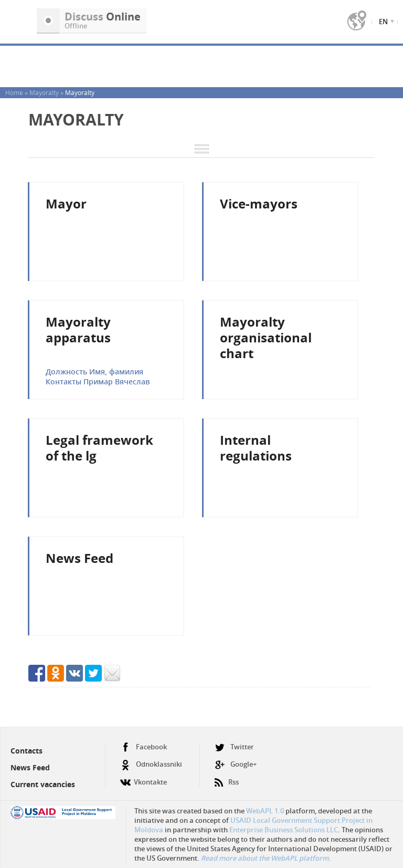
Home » (17, 92)
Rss (227, 778)
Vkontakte (144, 778)
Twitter (234, 747)
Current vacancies (43, 784)
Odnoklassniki (151, 764)
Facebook (144, 747)
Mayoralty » (47, 92)
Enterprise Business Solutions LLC (284, 830)
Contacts (26, 751)
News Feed (30, 767)
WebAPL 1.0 (265, 811)
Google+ (236, 764)
